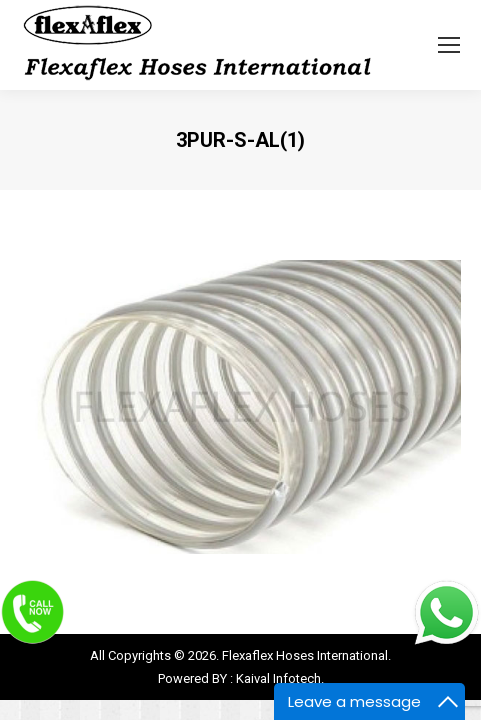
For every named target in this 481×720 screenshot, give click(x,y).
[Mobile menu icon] (449, 45)
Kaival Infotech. (280, 678)
